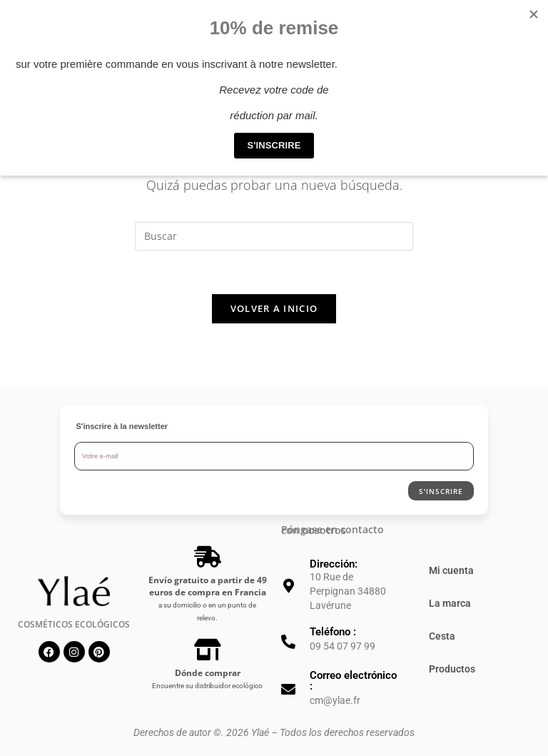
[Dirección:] (288, 586)
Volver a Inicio (274, 308)
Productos (452, 669)
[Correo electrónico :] (288, 690)
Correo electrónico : (353, 681)
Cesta (442, 636)
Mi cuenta (451, 570)
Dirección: (334, 564)
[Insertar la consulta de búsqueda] (274, 236)
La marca (450, 603)
